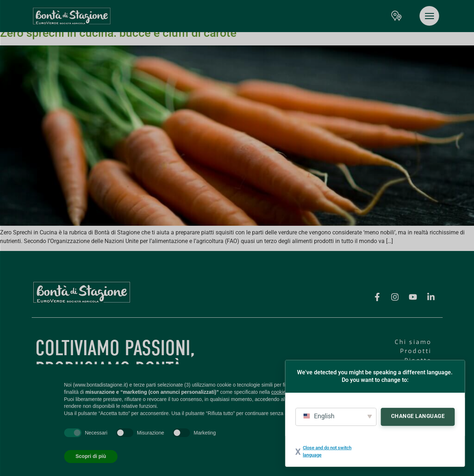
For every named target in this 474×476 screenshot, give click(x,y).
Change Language (418, 416)
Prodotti (416, 351)
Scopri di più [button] (91, 456)
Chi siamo (413, 342)
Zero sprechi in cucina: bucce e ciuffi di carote (118, 33)
